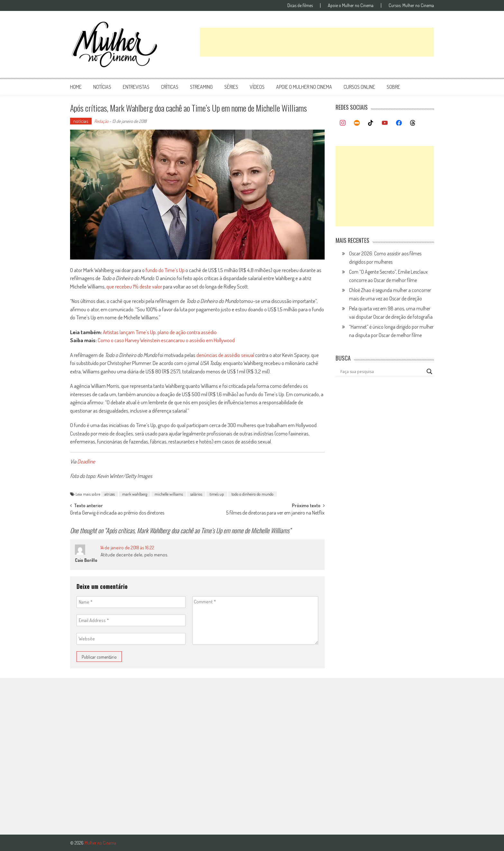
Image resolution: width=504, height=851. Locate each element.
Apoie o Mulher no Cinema (351, 5)
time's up (217, 494)
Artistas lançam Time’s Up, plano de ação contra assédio (160, 332)
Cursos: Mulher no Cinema (411, 5)
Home (76, 87)
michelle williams (169, 494)
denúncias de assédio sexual (225, 355)
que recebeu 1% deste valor (134, 286)
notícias (102, 87)
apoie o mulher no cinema (304, 87)
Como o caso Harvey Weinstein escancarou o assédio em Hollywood (166, 340)
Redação (101, 121)
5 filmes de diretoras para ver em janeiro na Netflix (275, 513)
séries (231, 87)
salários (196, 494)
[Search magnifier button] (429, 371)
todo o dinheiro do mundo (252, 494)
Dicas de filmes (300, 5)
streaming (201, 87)
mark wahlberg (135, 494)
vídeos (257, 87)
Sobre (393, 87)
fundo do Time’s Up (165, 270)
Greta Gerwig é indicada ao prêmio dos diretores (117, 513)
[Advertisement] (317, 42)
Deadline (86, 461)
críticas (170, 87)
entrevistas (136, 87)
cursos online (359, 87)
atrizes (110, 494)
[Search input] (382, 371)
